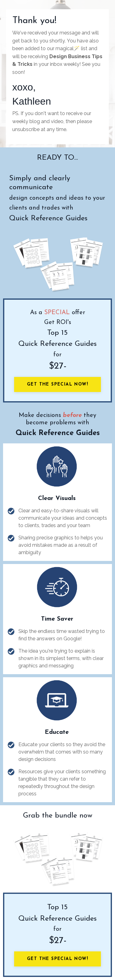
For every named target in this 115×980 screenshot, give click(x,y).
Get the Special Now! (57, 384)
